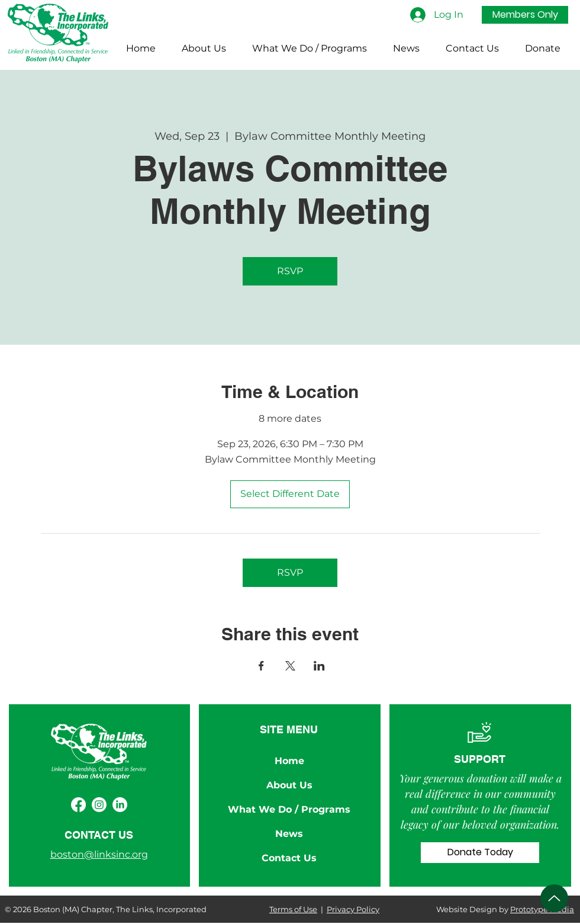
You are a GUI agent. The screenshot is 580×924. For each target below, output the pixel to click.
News (289, 834)
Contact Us (289, 858)
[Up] (554, 898)
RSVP (290, 271)
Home (289, 761)
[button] (204, 49)
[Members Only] (525, 15)
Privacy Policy (353, 909)
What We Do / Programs (289, 809)
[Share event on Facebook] (261, 666)
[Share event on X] (290, 666)
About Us (289, 785)
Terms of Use (293, 909)
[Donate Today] (480, 853)
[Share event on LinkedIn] (319, 666)
